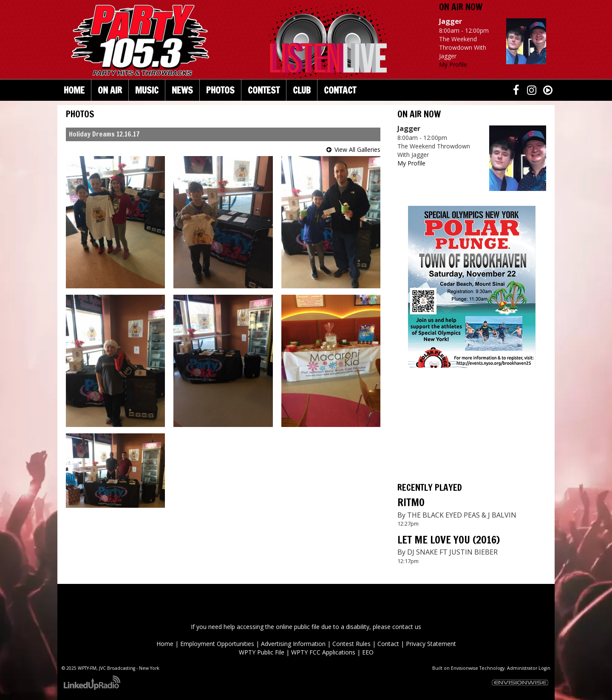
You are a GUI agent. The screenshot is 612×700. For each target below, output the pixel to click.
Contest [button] (264, 90)
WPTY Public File (262, 652)
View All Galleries (357, 149)
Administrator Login (529, 668)
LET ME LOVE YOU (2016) (449, 540)
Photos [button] (220, 90)
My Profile (453, 64)
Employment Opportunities (217, 644)
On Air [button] (110, 90)
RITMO (411, 502)
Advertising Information (293, 644)
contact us (407, 627)
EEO (368, 652)
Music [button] (147, 90)
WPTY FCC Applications (323, 652)
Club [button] (302, 90)
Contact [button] (340, 90)
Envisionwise (465, 668)
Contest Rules (351, 644)
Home (74, 90)
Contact (388, 644)
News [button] (182, 90)
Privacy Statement (431, 644)
